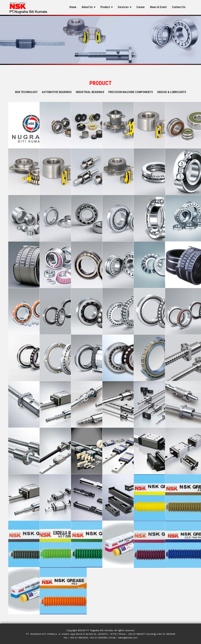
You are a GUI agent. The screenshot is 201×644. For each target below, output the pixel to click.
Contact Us (179, 7)
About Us (87, 7)
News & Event (158, 7)
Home (73, 7)
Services (123, 7)
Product (105, 7)
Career (141, 7)
